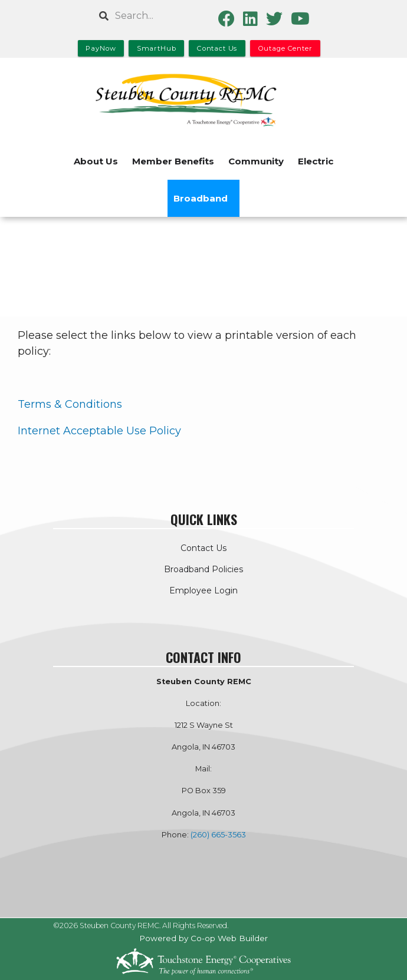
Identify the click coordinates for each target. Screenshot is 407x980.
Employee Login (203, 590)
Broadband (201, 198)
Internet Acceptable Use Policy (99, 431)
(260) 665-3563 (218, 835)
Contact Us (203, 548)
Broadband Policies (203, 569)
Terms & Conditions (70, 404)
